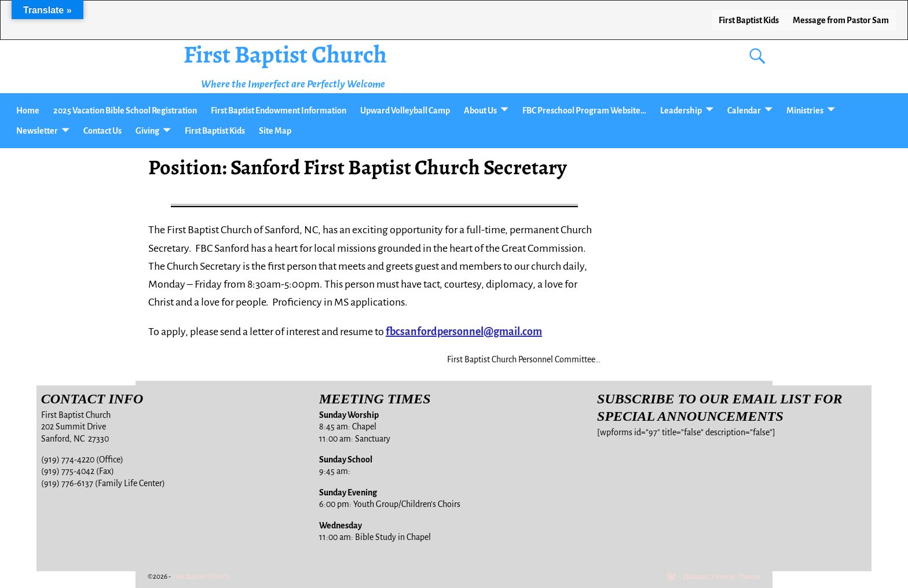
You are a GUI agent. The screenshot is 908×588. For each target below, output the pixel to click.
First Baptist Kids (749, 20)
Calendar (744, 111)
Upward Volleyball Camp (405, 111)
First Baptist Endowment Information (279, 111)
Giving (147, 131)
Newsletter (37, 131)
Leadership (681, 111)
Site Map (275, 131)
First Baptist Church (285, 54)
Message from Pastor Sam (841, 20)
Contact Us (102, 131)
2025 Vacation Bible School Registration (125, 111)
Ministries (805, 111)
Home (28, 111)
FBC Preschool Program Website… (584, 111)
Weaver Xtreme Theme (722, 577)
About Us (480, 111)
